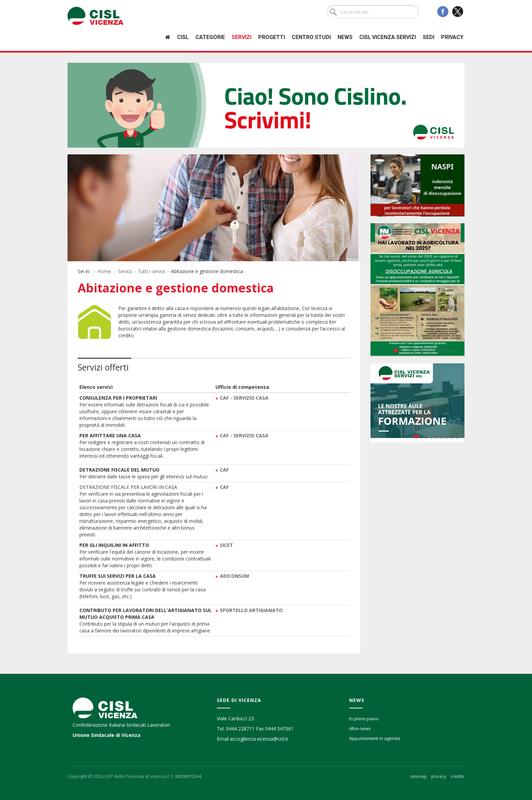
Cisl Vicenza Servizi (388, 37)
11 (447, 351)
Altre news (360, 728)
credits (458, 776)
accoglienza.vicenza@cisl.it (259, 739)
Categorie (210, 37)
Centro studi (311, 37)
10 (442, 351)
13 (457, 351)
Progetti (272, 37)
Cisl (183, 37)
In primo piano (364, 719)
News (345, 37)
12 (452, 351)
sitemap (419, 776)
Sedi (429, 37)
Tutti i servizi (151, 271)
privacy (439, 776)
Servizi (242, 37)
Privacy (452, 37)
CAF (224, 470)
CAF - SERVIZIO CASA (244, 398)
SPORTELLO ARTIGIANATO (249, 610)
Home (104, 271)
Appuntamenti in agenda (375, 738)
